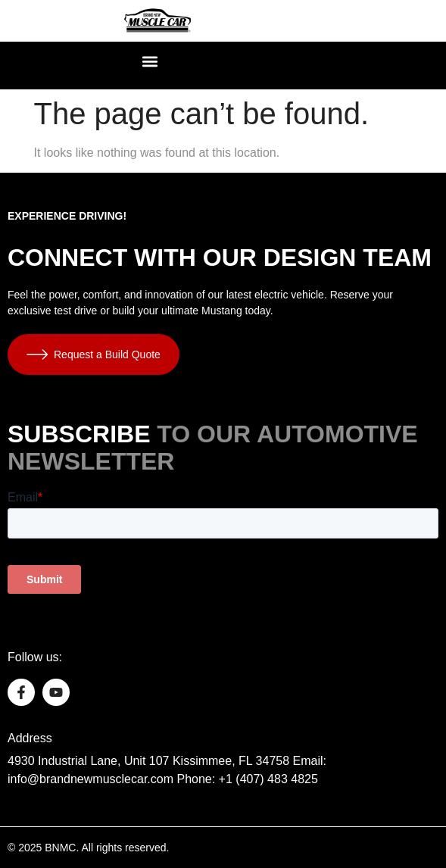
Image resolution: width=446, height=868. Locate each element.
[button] (150, 62)
